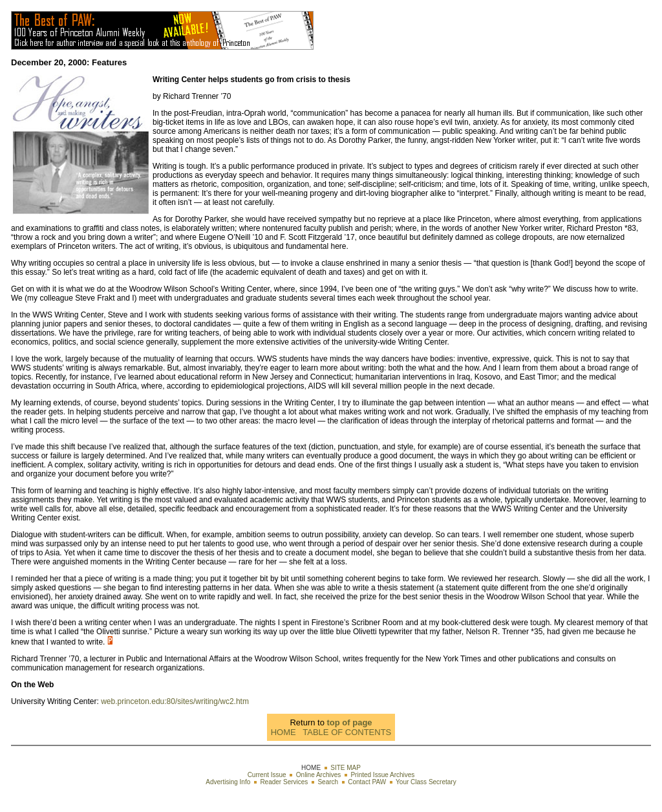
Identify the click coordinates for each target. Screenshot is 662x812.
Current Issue (267, 775)
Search (328, 782)
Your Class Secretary (426, 782)
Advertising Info (228, 782)
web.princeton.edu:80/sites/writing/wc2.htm (175, 701)
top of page (350, 722)
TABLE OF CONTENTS (347, 732)
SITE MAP (346, 768)
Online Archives (318, 775)
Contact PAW (367, 782)
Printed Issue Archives (382, 775)
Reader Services (284, 782)
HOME (283, 732)
